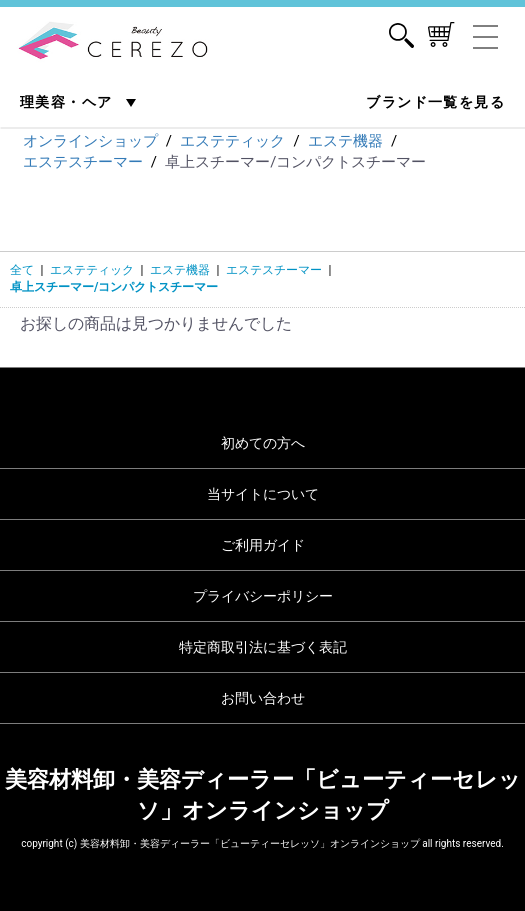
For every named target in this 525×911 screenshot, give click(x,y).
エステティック (92, 270)
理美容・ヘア (68, 102)
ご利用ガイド (263, 545)
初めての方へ (263, 443)
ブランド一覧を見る (435, 102)
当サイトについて (263, 494)
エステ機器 (180, 270)
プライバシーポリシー (263, 596)
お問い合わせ (263, 698)
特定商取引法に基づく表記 (263, 647)
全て (22, 270)
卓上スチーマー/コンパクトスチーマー (114, 287)
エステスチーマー (274, 270)
